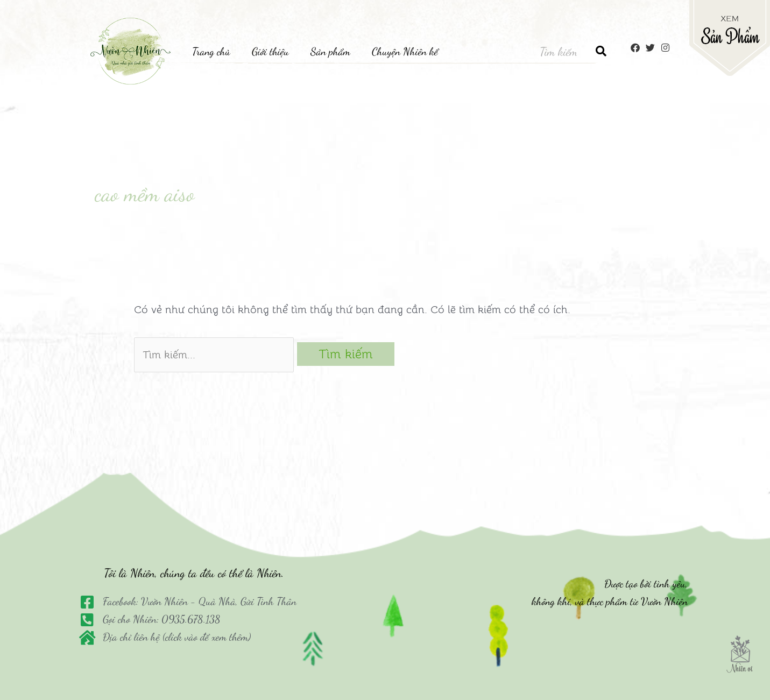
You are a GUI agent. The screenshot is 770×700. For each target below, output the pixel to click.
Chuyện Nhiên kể (405, 52)
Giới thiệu (270, 52)
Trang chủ (211, 52)
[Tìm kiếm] (601, 52)
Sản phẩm (330, 52)
